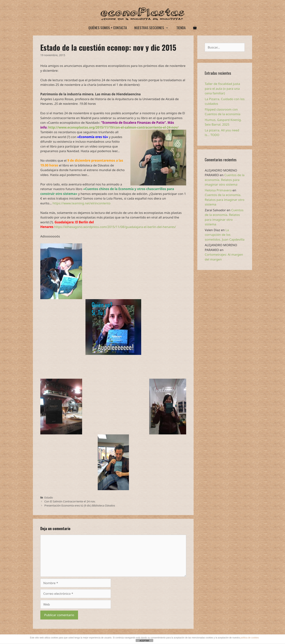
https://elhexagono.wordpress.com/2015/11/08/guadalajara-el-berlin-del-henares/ (115, 227)
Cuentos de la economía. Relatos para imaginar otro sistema (225, 180)
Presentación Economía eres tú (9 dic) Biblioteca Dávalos (80, 505)
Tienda (181, 27)
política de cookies (250, 638)
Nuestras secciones (153, 28)
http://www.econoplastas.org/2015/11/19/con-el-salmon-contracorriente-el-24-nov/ (113, 127)
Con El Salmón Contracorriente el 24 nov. (70, 501)
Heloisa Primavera (218, 190)
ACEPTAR (144, 641)
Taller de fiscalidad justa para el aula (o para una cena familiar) (222, 88)
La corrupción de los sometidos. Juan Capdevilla (225, 235)
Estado (49, 497)
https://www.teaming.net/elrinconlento (82, 203)
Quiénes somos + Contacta (108, 27)
